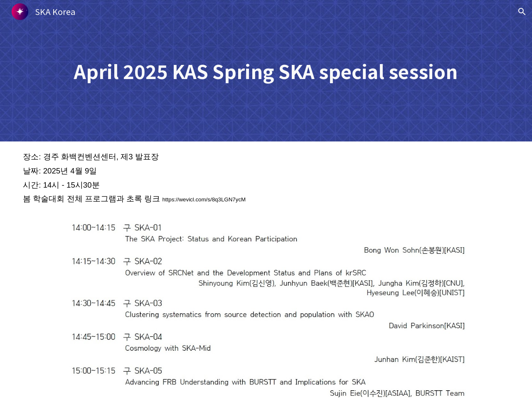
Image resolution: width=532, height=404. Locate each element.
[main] (266, 71)
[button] (522, 12)
